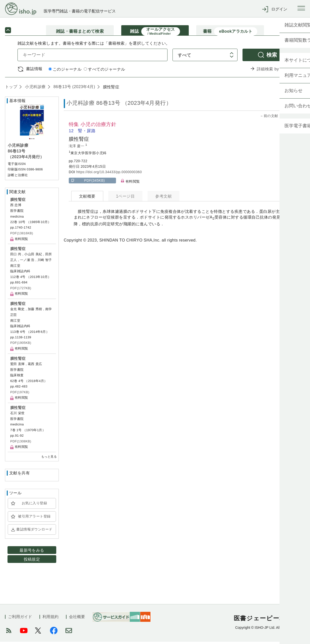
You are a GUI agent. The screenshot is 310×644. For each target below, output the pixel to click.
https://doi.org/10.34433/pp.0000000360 (109, 174)
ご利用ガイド (20, 619)
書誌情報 (34, 71)
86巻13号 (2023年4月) (74, 89)
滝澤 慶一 (77, 148)
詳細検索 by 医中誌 (275, 71)
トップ (11, 89)
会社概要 (77, 619)
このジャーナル (65, 71)
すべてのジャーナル (104, 71)
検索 (272, 57)
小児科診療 (35, 89)
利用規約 (50, 619)
